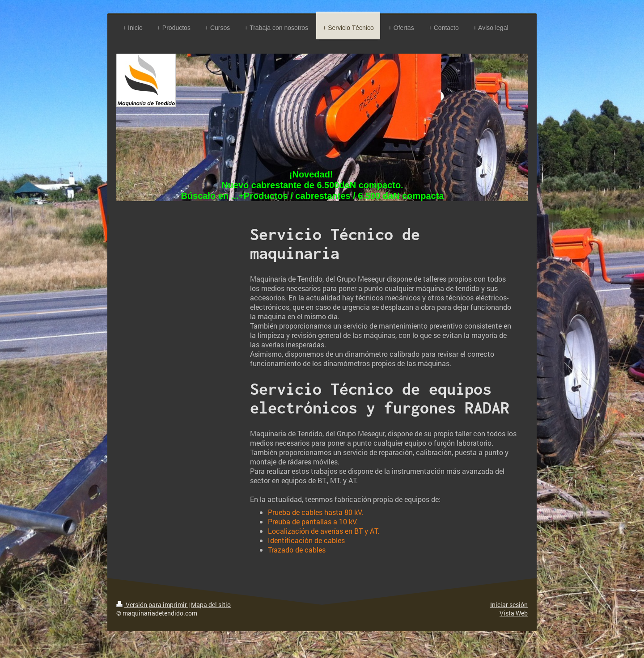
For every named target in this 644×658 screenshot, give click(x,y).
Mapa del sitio (211, 605)
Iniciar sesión (509, 605)
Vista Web (514, 613)
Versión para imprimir (152, 605)
